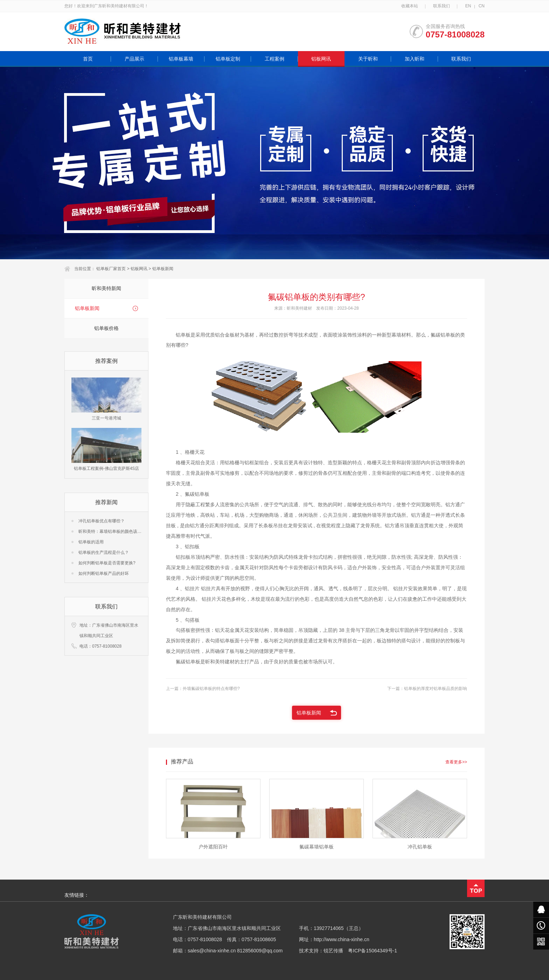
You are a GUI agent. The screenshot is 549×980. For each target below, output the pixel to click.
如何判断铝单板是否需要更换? (107, 563)
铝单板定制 (228, 59)
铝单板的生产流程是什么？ (104, 552)
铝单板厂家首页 (111, 269)
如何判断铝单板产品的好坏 (104, 573)
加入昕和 (415, 59)
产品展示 (134, 59)
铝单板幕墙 (181, 59)
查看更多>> (456, 762)
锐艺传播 (333, 951)
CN (482, 6)
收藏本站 (410, 6)
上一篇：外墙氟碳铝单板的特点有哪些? (203, 689)
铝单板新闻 (163, 269)
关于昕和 (368, 59)
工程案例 (274, 59)
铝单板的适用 (91, 542)
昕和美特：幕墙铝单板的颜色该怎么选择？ (118, 531)
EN (468, 6)
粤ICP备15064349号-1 (373, 951)
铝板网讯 (321, 59)
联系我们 (442, 6)
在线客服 (541, 910)
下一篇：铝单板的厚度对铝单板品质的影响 (427, 689)
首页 (88, 59)
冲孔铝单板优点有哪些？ (102, 521)
